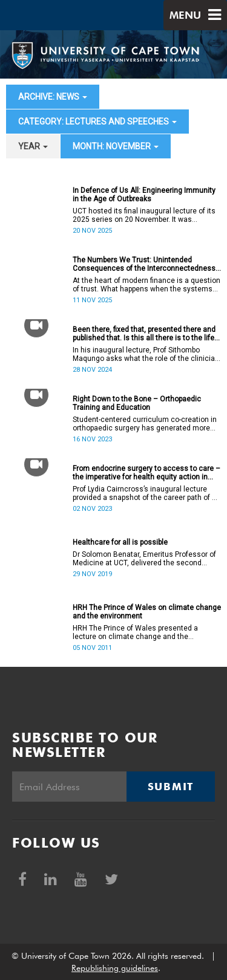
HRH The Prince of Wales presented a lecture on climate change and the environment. (135, 632)
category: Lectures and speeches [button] (97, 122)
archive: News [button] (53, 97)
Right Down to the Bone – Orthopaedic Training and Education (137, 403)
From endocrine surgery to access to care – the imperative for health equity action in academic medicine (146, 473)
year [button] (33, 146)
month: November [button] (116, 146)
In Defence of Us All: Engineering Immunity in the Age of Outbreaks (144, 195)
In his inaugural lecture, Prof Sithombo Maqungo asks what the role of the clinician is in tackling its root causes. (146, 354)
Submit (171, 787)
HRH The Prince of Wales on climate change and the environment (147, 612)
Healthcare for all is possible (120, 542)
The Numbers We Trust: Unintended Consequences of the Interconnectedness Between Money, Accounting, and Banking (144, 264)
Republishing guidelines (115, 968)
